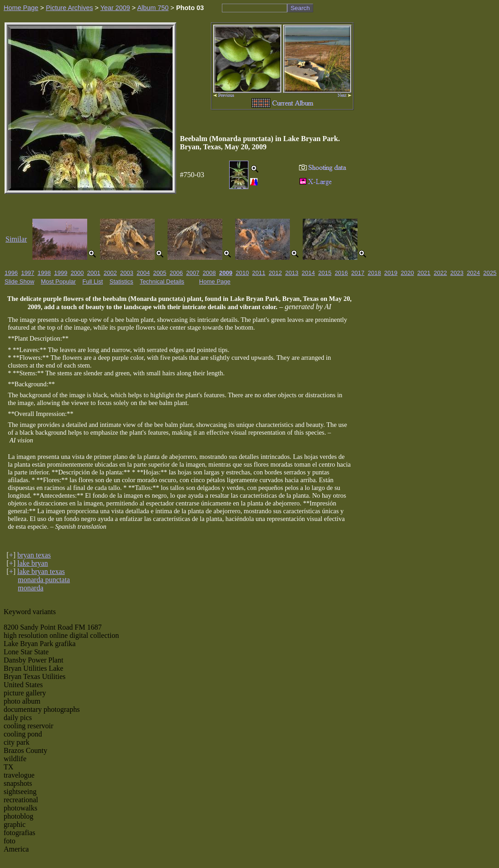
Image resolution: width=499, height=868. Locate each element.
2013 (292, 273)
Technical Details (162, 281)
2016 (341, 273)
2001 (94, 273)
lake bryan (33, 563)
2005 (160, 273)
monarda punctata (44, 580)
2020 (407, 273)
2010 (242, 273)
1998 (44, 273)
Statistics (121, 281)
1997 (28, 273)
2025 (490, 273)
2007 (193, 273)
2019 (391, 273)
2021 (424, 273)
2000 (77, 273)
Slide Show (19, 281)
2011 (259, 273)
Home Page (21, 8)
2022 (440, 273)
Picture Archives (69, 8)
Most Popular (59, 281)
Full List (93, 281)
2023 (457, 273)
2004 (143, 273)
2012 (276, 273)
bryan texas (34, 555)
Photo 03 (190, 8)
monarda (31, 588)
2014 (308, 273)
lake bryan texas (41, 571)
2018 (374, 273)
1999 (60, 273)
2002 (110, 273)
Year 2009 (115, 8)
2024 (473, 273)
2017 (358, 273)
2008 (209, 273)
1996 (11, 273)
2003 (127, 273)
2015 (325, 273)
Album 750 (153, 8)
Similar (16, 239)
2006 (176, 273)
